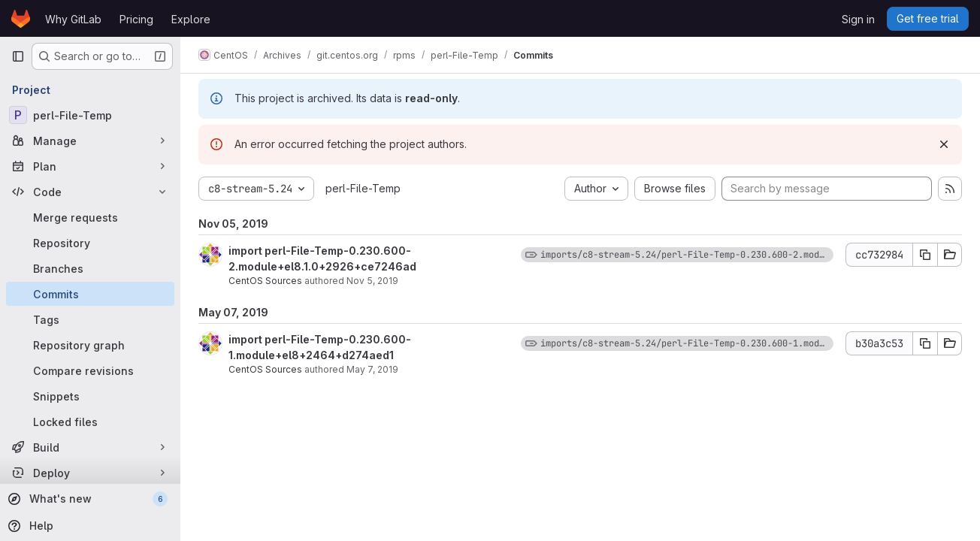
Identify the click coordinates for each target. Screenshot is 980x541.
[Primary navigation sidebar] (18, 56)
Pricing (136, 19)
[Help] (89, 526)
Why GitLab (73, 19)
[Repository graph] (90, 345)
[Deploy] (90, 473)
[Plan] (90, 166)
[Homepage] (21, 19)
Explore (191, 19)
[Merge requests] (90, 217)
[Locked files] (90, 422)
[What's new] (89, 499)
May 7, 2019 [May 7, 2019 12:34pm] (372, 369)
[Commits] (90, 294)
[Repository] (90, 243)
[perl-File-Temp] (90, 115)
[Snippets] (90, 396)
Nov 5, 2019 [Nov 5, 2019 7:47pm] (372, 281)
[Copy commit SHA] (925, 255)
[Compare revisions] (90, 370)
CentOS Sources (265, 281)
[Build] (90, 447)
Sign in (858, 19)
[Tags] (90, 319)
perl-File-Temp (363, 188)
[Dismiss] (944, 144)
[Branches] (90, 268)
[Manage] (90, 141)
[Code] (90, 192)
